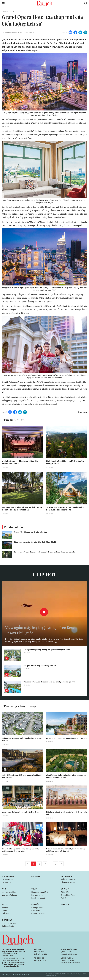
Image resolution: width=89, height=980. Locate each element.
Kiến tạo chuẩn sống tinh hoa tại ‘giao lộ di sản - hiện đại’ (66, 814)
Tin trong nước (8, 881)
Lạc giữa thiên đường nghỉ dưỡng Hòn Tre (41, 666)
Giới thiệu (6, 977)
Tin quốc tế (6, 884)
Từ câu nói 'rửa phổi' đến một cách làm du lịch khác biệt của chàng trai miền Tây (45, 552)
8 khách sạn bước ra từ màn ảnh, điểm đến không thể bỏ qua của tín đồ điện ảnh (64, 851)
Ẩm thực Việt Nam (9, 894)
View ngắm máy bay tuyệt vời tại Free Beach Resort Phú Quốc (40, 631)
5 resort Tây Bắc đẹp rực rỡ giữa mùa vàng (31, 533)
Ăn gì (4, 890)
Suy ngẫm (36, 877)
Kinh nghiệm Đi (38, 910)
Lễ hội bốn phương (69, 884)
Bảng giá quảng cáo (22, 977)
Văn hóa (5, 910)
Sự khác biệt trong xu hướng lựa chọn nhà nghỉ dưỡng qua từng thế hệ (65, 509)
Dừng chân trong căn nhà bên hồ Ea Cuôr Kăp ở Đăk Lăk (36, 543)
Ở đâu (13, 11)
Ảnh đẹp (64, 900)
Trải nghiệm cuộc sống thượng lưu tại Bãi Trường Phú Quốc (48, 650)
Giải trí (5, 906)
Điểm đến (65, 894)
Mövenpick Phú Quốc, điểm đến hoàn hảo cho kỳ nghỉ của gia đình (51, 683)
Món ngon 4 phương (10, 897)
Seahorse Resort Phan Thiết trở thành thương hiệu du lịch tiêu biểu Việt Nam (20, 509)
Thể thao (5, 916)
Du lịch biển (67, 877)
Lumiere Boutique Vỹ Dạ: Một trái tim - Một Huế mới (66, 740)
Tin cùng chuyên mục (21, 707)
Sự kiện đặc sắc (8, 929)
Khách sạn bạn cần (39, 900)
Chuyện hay (7, 922)
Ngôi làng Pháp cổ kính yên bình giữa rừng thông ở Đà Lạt (66, 463)
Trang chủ (5, 11)
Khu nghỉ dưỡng (38, 897)
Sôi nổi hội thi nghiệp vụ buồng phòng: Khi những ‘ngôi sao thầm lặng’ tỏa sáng (22, 851)
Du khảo (65, 890)
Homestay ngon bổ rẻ (40, 894)
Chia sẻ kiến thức (38, 916)
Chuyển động (8, 877)
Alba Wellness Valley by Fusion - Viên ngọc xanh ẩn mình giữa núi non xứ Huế (66, 777)
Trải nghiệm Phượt (69, 897)
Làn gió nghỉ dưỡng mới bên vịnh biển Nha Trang (22, 813)
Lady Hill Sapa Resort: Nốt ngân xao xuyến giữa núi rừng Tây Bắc (21, 777)
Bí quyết (35, 906)
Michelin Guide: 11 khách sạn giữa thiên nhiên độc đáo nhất (20, 463)
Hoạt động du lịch (9, 926)
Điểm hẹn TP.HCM (68, 881)
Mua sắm (65, 906)
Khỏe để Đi (36, 913)
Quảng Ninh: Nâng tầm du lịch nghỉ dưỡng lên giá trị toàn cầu (22, 740)
